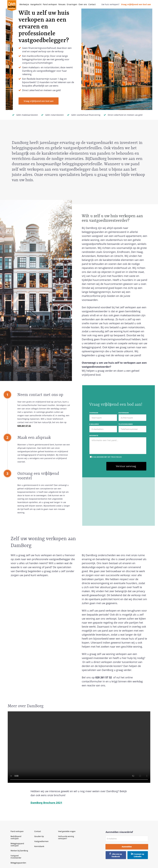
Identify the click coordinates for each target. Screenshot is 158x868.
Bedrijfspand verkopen (16, 837)
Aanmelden (127, 847)
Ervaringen (72, 4)
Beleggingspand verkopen (17, 845)
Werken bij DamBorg (19, 851)
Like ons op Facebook (117, 855)
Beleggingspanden (18, 863)
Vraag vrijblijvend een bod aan (136, 4)
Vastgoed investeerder (16, 857)
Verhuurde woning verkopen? (66, 837)
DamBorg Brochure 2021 (46, 803)
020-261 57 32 (24, 426)
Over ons (83, 4)
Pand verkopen (50, 4)
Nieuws (62, 4)
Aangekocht (36, 4)
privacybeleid (116, 457)
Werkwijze (24, 4)
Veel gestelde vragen (67, 831)
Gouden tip (39, 836)
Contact (92, 4)
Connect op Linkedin (139, 855)
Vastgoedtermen (41, 841)
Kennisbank (39, 846)
